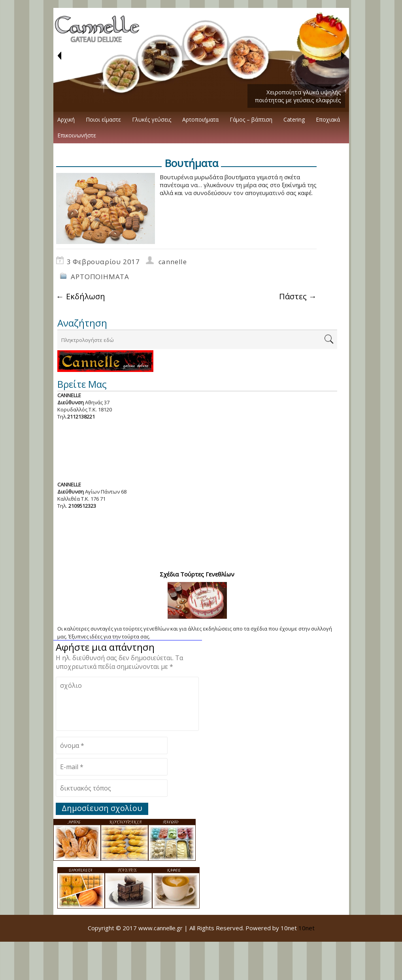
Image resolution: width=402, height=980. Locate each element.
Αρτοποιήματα (200, 119)
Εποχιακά (328, 119)
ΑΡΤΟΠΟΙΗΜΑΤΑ (100, 277)
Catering (294, 119)
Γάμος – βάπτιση (251, 119)
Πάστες (298, 296)
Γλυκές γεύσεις (152, 119)
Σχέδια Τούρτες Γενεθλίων (197, 574)
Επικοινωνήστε (77, 135)
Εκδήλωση (81, 296)
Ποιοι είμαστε (103, 119)
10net (307, 928)
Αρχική (66, 119)
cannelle (173, 262)
